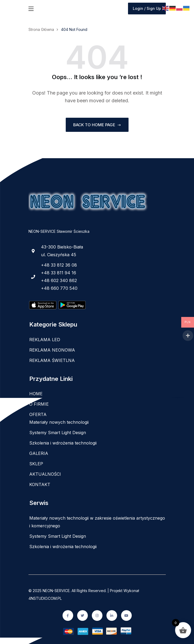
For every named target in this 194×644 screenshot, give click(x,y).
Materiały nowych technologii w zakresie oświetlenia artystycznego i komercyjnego (97, 522)
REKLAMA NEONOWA (52, 350)
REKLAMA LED (45, 340)
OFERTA (38, 414)
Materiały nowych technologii (59, 422)
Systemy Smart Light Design (58, 433)
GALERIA (39, 453)
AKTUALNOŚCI (45, 474)
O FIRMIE (39, 404)
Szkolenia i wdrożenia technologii (63, 443)
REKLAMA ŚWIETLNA (52, 360)
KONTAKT (40, 484)
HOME (36, 394)
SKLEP (36, 464)
